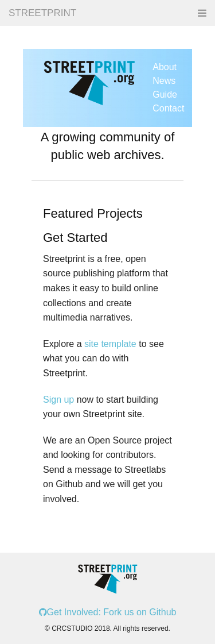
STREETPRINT (42, 13)
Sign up (58, 400)
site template (110, 344)
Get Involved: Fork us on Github (108, 612)
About (165, 67)
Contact (168, 108)
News (164, 81)
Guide (165, 95)
